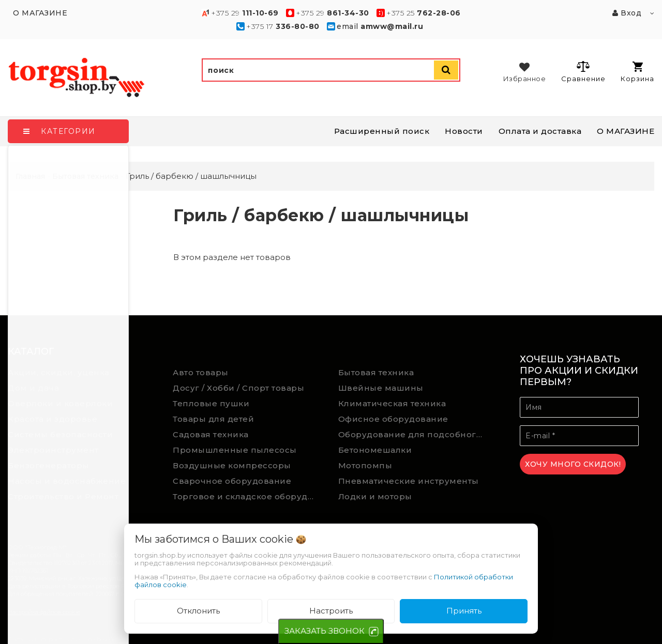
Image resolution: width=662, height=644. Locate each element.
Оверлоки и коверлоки (60, 403)
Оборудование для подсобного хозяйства (413, 434)
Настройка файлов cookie (44, 612)
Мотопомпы (365, 465)
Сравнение (583, 71)
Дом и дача (33, 388)
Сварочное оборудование (232, 481)
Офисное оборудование (393, 419)
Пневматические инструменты (409, 481)
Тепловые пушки (211, 403)
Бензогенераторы (49, 465)
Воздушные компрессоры (232, 465)
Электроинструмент (53, 450)
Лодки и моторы (375, 496)
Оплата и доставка (540, 131)
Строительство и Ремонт (63, 496)
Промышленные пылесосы (235, 450)
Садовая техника (211, 434)
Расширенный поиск (382, 131)
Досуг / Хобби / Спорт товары (238, 388)
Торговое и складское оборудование (248, 496)
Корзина (637, 72)
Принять (464, 611)
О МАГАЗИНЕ (626, 131)
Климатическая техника (392, 403)
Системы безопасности (60, 434)
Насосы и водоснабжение (67, 481)
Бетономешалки (375, 450)
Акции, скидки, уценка (59, 372)
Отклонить (198, 611)
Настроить (331, 611)
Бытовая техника (376, 372)
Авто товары (201, 372)
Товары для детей (213, 419)
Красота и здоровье (52, 419)
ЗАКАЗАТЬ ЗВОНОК (325, 631)
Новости (464, 131)
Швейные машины (381, 388)
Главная (30, 176)
